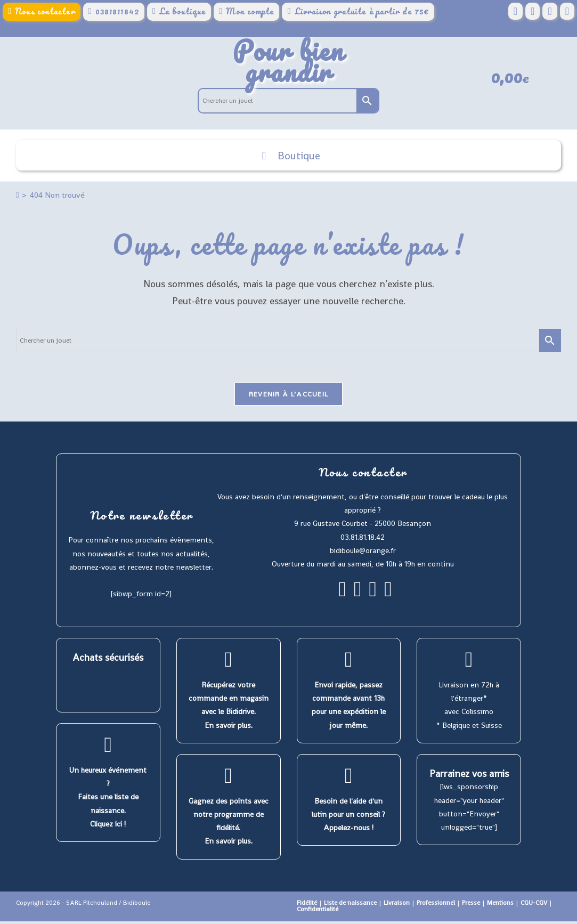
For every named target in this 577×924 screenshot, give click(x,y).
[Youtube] (388, 596)
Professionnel (436, 905)
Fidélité (307, 905)
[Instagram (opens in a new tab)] (550, 11)
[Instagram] (358, 596)
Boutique (289, 157)
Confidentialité (318, 912)
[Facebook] (342, 596)
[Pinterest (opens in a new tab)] (533, 11)
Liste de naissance (350, 905)
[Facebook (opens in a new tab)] (515, 11)
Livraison (397, 905)
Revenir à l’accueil (289, 397)
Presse (471, 905)
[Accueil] (17, 196)
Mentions (500, 905)
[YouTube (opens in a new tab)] (567, 11)
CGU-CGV (534, 905)
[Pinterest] (373, 596)
